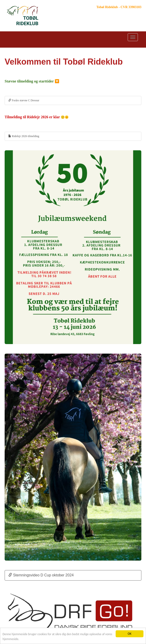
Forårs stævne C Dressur (24, 100)
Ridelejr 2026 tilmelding (24, 136)
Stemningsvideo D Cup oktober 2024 (41, 575)
